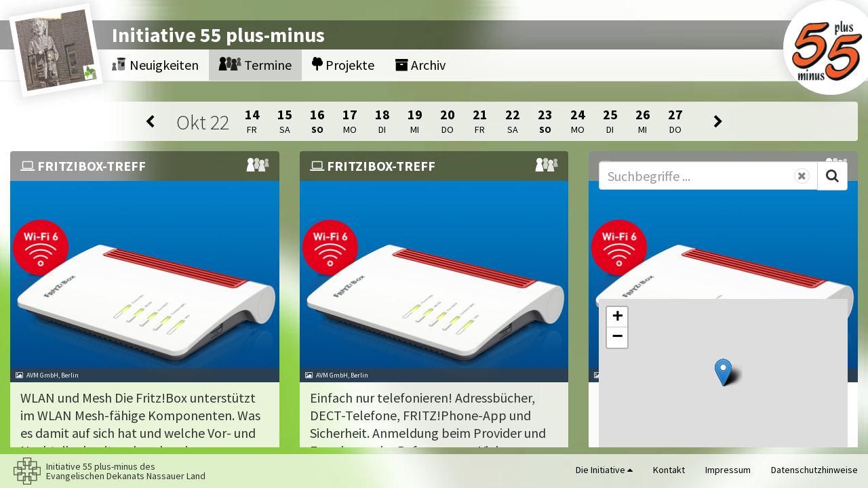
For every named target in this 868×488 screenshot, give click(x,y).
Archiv (420, 65)
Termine (255, 65)
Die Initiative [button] (604, 470)
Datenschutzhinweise (814, 470)
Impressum (728, 470)
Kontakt (669, 470)
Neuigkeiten (155, 65)
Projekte (343, 65)
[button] (723, 372)
